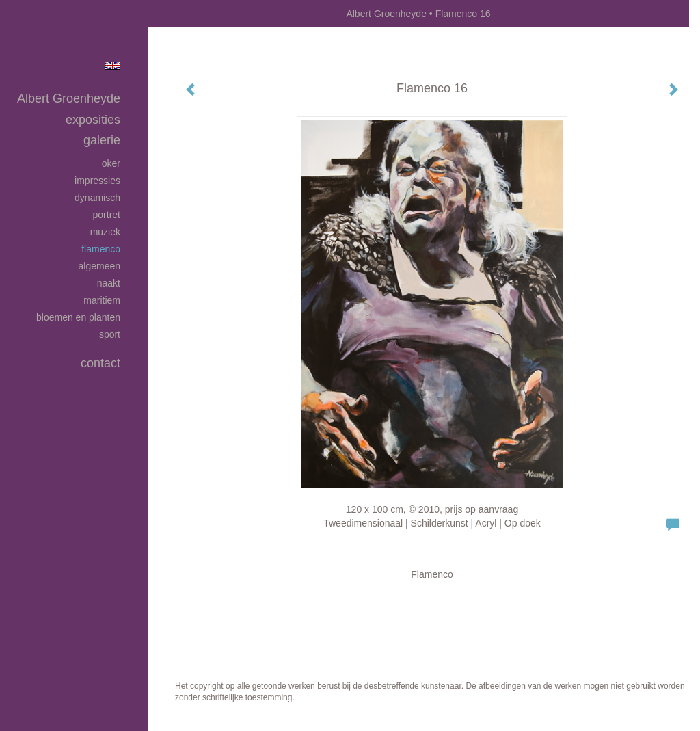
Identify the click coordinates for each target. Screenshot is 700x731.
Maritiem (102, 300)
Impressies (97, 181)
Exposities (93, 120)
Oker (111, 163)
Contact (100, 363)
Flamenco (101, 249)
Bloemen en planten (78, 317)
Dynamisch (97, 198)
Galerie (102, 140)
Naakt (109, 283)
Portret (107, 215)
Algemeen (100, 266)
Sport (110, 334)
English (112, 66)
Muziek (105, 232)
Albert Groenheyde (386, 14)
